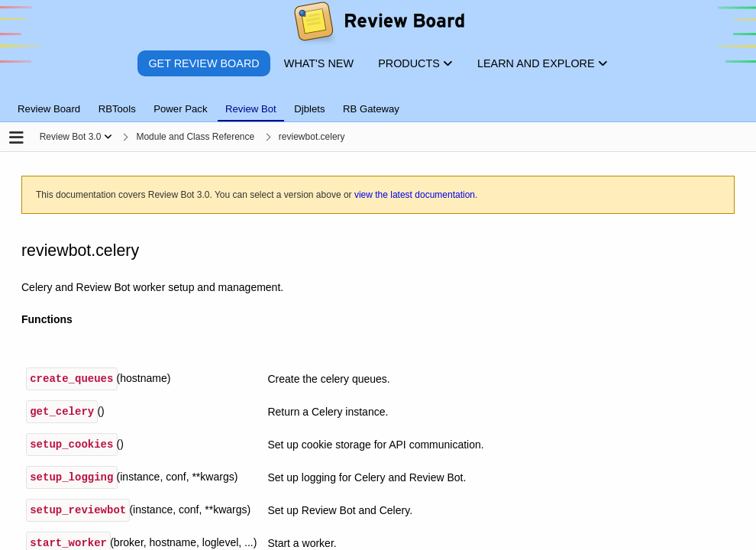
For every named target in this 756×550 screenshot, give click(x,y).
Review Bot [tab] (251, 109)
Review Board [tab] (49, 109)
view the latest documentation (415, 195)
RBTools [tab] (117, 109)
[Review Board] (378, 25)
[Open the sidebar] (16, 139)
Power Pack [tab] (180, 109)
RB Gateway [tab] (371, 109)
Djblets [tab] (309, 109)
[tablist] (378, 100)
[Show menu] (108, 137)
